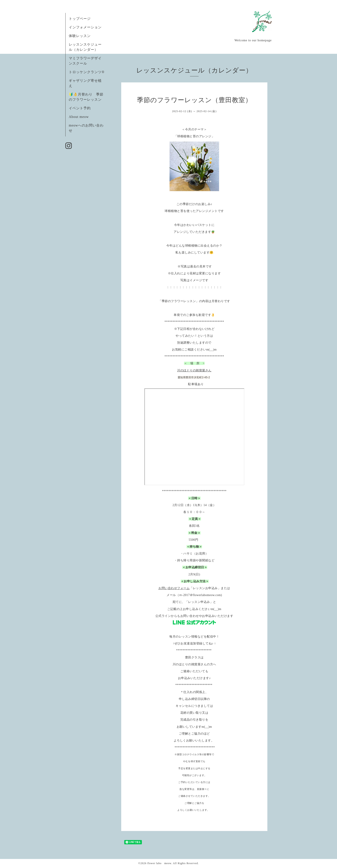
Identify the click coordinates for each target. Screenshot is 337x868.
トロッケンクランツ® (87, 72)
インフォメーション (85, 27)
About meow (79, 117)
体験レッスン (80, 36)
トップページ (80, 19)
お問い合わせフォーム (174, 588)
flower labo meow (159, 863)
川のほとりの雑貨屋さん (194, 370)
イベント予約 (80, 108)
